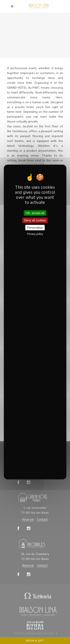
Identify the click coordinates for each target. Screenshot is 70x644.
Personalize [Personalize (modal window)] (35, 227)
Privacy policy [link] (35, 234)
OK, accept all (35, 213)
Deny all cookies (35, 220)
